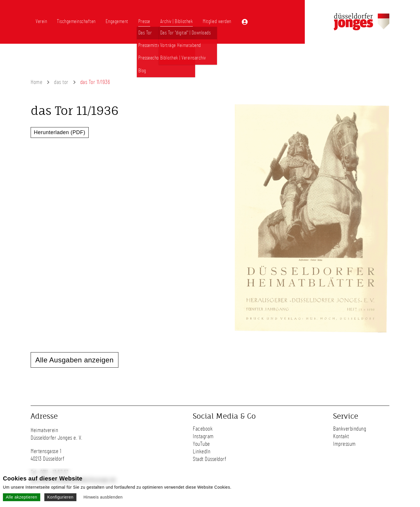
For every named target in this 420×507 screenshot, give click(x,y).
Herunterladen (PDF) (60, 132)
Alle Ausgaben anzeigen (75, 360)
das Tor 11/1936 (95, 82)
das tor (61, 82)
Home (36, 82)
